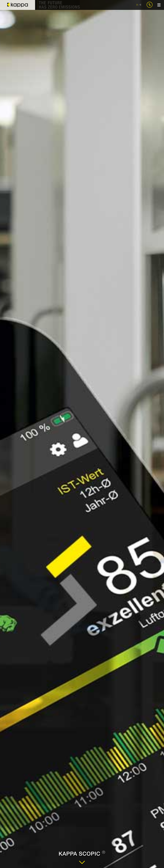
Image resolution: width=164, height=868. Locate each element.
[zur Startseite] (18, 5)
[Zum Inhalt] (82, 864)
